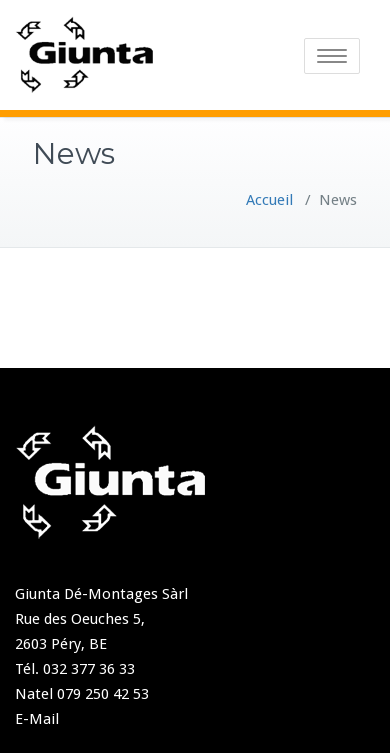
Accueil (269, 200)
